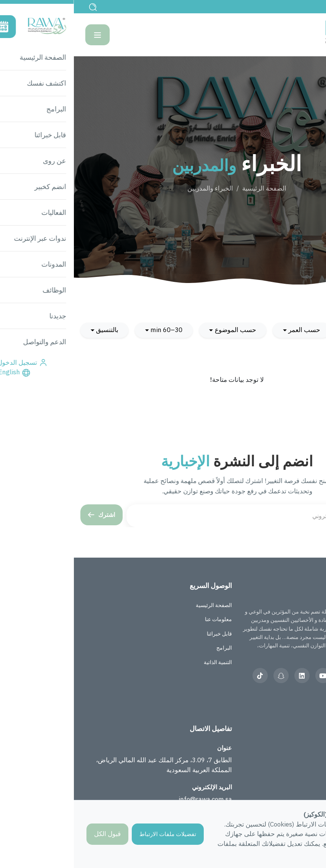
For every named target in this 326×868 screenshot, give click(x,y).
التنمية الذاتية (144, 662)
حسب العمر (230, 330)
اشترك (28, 515)
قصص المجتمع (304, 748)
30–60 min (93, 330)
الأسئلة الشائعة (303, 763)
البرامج (150, 648)
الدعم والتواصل (303, 777)
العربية (272, 697)
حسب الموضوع (162, 330)
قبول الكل (34, 834)
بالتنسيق (33, 330)
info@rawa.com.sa (131, 799)
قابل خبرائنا (145, 634)
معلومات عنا (145, 619)
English (301, 6)
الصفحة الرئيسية (190, 188)
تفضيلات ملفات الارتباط (94, 834)
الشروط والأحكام (300, 791)
